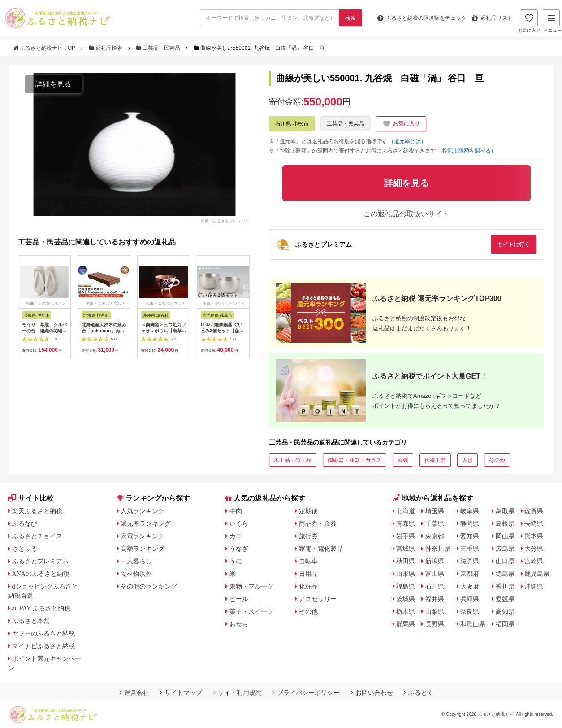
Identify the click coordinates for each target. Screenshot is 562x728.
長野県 (435, 624)
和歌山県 (473, 624)
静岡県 (470, 523)
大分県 (534, 549)
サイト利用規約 (238, 693)
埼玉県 (435, 511)
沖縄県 (534, 586)
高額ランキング (143, 549)
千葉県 (435, 523)
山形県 (406, 574)
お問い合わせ (372, 693)
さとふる (25, 549)
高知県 (505, 611)
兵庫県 (470, 599)
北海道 (406, 511)
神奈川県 (438, 549)
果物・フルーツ (251, 586)
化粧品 (308, 586)
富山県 (435, 574)
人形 (467, 460)
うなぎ (239, 549)
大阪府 (470, 586)
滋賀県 (470, 561)
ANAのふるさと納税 (41, 574)
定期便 (308, 511)
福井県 (435, 599)
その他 (497, 460)
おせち (239, 624)
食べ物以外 (136, 574)
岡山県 (505, 536)
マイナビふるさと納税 (43, 646)
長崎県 (534, 523)
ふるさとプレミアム (40, 561)
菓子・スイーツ (251, 611)
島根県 (505, 523)
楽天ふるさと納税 (37, 511)
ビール (239, 599)
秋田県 (406, 561)
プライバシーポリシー (306, 693)
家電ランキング (143, 536)
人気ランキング (143, 511)
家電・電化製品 (321, 549)
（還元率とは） (407, 141)
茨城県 (406, 599)
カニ (236, 536)
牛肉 (236, 511)
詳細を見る (53, 84)
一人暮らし (136, 561)
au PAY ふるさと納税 (41, 608)
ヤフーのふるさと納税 (43, 633)
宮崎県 (534, 561)
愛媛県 (505, 599)
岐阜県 (470, 511)
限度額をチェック (422, 18)
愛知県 (470, 536)
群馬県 (406, 624)
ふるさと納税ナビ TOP (45, 48)
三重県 (470, 549)
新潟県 (435, 561)
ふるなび (25, 523)
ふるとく (419, 693)
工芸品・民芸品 (159, 48)
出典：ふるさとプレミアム (225, 221)
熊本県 (534, 536)
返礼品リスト (492, 18)
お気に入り (529, 21)
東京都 (435, 536)
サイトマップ (181, 693)
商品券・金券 (318, 523)
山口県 (505, 561)
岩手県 (406, 536)
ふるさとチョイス (37, 536)
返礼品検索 (107, 48)
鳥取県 (505, 511)
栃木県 (406, 611)
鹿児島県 (537, 574)
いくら (239, 523)
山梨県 (435, 611)
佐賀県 (534, 511)
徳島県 (505, 574)
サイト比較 (31, 498)
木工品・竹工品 (293, 460)
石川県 (435, 586)
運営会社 (134, 693)
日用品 (308, 574)
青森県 (406, 523)
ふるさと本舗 (31, 621)
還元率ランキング (146, 523)
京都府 (470, 574)
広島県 (505, 549)
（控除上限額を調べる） (467, 151)
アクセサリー (318, 599)
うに (236, 561)
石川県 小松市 (292, 124)
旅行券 (308, 536)
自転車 (308, 561)
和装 (403, 460)
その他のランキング (149, 586)
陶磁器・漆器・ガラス (354, 460)
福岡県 (505, 624)
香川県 (505, 586)
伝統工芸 (435, 460)
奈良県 (470, 611)
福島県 (406, 586)
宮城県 (406, 549)
